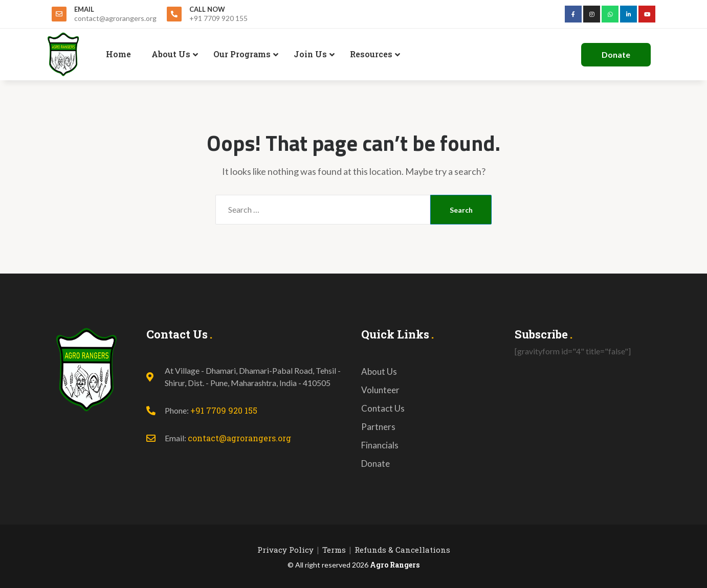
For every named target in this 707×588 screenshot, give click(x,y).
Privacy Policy (285, 550)
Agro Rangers (395, 565)
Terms (334, 550)
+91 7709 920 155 (224, 410)
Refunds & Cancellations (402, 550)
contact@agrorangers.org (239, 438)
